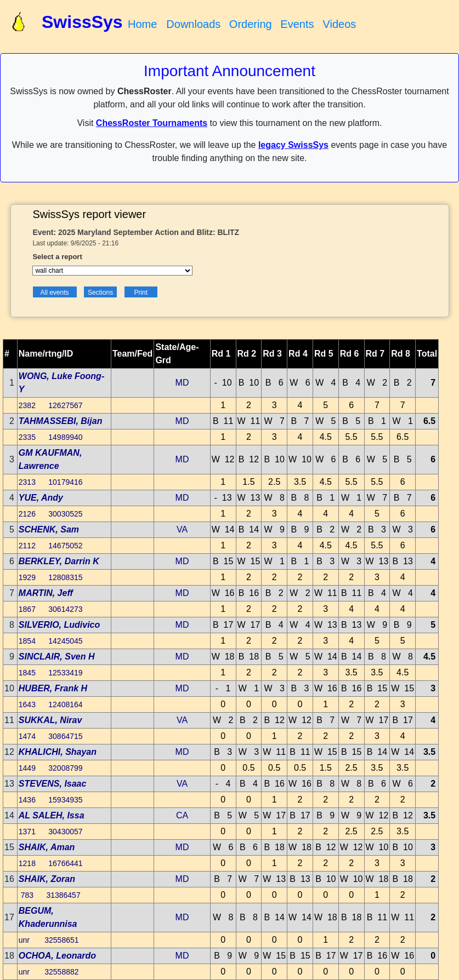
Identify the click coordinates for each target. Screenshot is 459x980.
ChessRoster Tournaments (152, 123)
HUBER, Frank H (53, 688)
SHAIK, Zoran (47, 879)
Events (297, 24)
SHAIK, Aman (47, 847)
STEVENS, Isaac (53, 784)
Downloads (193, 24)
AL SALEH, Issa (52, 815)
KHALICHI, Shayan (58, 752)
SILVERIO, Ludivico (59, 625)
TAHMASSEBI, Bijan (61, 421)
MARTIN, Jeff (46, 593)
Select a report (57, 257)
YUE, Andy (41, 498)
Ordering (251, 24)
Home (142, 24)
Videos (339, 24)
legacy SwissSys (293, 145)
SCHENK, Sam (49, 529)
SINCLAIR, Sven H (57, 657)
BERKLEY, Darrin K (59, 561)
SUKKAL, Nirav (50, 720)
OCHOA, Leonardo (57, 956)
